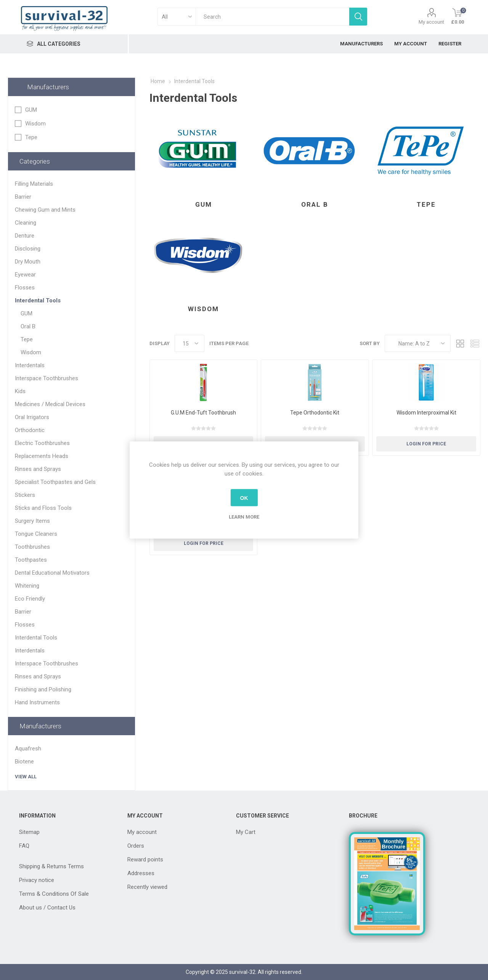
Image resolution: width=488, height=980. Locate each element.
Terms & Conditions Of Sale (54, 894)
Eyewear (25, 275)
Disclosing (28, 249)
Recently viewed (147, 887)
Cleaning (26, 223)
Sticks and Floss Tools (43, 508)
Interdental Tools (38, 300)
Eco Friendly (30, 599)
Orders (136, 846)
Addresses (141, 873)
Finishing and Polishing (43, 689)
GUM (204, 204)
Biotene (24, 762)
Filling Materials (34, 184)
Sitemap (29, 832)
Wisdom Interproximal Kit (426, 413)
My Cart (246, 832)
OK (244, 498)
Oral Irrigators (32, 417)
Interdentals (30, 365)
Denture (25, 236)
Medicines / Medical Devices (50, 404)
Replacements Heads (42, 456)
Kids (20, 391)
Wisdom (203, 309)
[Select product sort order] (418, 343)
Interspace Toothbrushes (47, 378)
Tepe (426, 204)
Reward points (145, 860)
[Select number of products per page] (189, 343)
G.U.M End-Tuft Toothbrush (203, 413)
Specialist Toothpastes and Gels (55, 482)
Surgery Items (32, 521)
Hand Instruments (37, 702)
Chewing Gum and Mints (45, 210)
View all (26, 777)
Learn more (244, 517)
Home (158, 81)
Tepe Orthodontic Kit (315, 413)
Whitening (27, 586)
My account (431, 22)
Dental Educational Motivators (52, 573)
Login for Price (426, 444)
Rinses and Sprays (38, 469)
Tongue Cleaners (36, 534)
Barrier (23, 197)
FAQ (24, 846)
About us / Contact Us (47, 908)
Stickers (25, 495)
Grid (460, 343)
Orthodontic (30, 430)
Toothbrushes (32, 547)
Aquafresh (28, 749)
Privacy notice (37, 880)
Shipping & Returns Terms (51, 866)
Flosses (25, 288)
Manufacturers (48, 87)
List (475, 343)
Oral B (315, 204)
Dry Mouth (28, 262)
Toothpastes (31, 560)
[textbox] (272, 17)
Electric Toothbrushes (42, 443)
